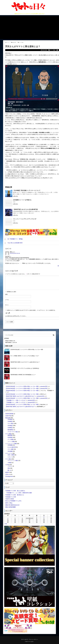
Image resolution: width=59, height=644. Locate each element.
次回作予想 (8, 416)
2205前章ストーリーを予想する (22, 200)
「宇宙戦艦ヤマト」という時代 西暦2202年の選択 (19, 493)
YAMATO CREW (10, 499)
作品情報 (10, 437)
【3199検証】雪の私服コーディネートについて (27, 190)
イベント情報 (11, 442)
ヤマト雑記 (8, 459)
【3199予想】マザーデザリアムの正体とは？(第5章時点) (24, 368)
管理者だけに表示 (11, 292)
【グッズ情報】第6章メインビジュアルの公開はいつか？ (25, 356)
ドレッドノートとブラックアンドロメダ (25, 219)
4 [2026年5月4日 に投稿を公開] (8, 518)
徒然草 (7, 472)
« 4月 (6, 524)
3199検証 (10, 421)
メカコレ (10, 466)
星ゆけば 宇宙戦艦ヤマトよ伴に (13, 501)
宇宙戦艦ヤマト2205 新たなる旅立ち (15, 491)
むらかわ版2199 (12, 447)
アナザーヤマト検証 (13, 432)
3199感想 (10, 445)
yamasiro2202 (44, 386)
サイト (7, 305)
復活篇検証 (10, 430)
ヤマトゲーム (9, 453)
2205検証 (10, 419)
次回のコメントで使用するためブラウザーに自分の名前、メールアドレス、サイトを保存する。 (31, 310)
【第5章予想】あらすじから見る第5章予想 (25, 209)
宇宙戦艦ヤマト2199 (11, 497)
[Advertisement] (30, 28)
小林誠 (9, 463)
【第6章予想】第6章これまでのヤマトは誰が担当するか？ (25, 362)
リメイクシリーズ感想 (11, 444)
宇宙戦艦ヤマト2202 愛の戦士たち (15, 495)
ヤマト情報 (8, 434)
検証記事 (8, 418)
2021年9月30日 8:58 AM (15, 253)
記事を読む (16, 196)
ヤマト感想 (10, 449)
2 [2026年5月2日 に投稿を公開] (44, 517)
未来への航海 (11, 455)
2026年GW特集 (9, 414)
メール (7, 300)
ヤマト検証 (53, 50)
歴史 (9, 468)
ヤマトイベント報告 (13, 461)
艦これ (9, 470)
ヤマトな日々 (31, 642)
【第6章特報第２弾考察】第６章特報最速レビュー (23, 375)
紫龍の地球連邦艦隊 (10, 507)
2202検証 (10, 426)
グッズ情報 (10, 439)
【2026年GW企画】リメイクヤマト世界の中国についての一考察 (26, 350)
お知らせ (8, 474)
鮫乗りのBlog (9, 503)
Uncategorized (9, 476)
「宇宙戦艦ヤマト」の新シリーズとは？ (16, 400)
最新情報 (10, 435)
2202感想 (10, 451)
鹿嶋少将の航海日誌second (12, 505)
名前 (6, 294)
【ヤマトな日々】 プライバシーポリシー (29, 639)
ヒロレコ (10, 457)
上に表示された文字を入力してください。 (16, 316)
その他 (7, 465)
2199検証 (10, 428)
